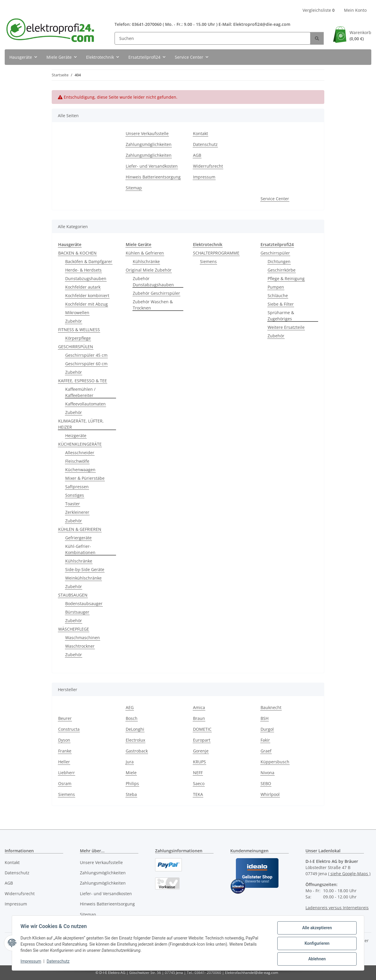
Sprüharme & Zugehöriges (281, 316)
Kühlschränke (79, 561)
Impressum (32, 962)
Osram (65, 783)
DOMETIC (202, 729)
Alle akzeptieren (316, 929)
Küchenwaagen (80, 470)
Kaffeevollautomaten (85, 404)
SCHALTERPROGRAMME (216, 253)
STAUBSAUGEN (73, 595)
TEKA (198, 794)
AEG (130, 707)
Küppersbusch (275, 762)
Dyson (64, 740)
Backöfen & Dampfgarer (89, 261)
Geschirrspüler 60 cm (86, 364)
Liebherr (67, 773)
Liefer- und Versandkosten (152, 166)
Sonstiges (75, 495)
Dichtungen (279, 261)
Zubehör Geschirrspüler (156, 293)
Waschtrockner (80, 646)
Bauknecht (271, 707)
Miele (131, 773)
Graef (266, 751)
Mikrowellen (77, 313)
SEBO (266, 783)
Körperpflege (78, 338)
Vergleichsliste (319, 10)
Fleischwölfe (77, 461)
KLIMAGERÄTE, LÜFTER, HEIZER (81, 424)
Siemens (208, 261)
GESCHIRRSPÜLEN (76, 347)
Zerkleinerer (77, 512)
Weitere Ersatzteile (286, 327)
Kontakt (200, 133)
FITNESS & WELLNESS (79, 330)
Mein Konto (355, 10)
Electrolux (135, 740)
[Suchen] (213, 38)
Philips (132, 783)
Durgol (267, 729)
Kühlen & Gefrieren (145, 253)
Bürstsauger (77, 612)
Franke (65, 751)
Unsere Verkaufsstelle (147, 133)
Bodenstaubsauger (84, 603)
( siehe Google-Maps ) (349, 874)
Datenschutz (59, 962)
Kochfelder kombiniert (87, 295)
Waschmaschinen (83, 638)
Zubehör (74, 321)
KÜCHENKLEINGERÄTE (80, 444)
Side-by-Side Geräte (85, 569)
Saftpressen (77, 487)
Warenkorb (360, 36)
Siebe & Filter (281, 304)
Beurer (65, 718)
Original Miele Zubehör (149, 270)
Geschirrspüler (275, 253)
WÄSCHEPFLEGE (74, 629)
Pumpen (276, 287)
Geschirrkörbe (282, 270)
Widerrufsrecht (208, 166)
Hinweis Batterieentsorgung (153, 177)
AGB (197, 155)
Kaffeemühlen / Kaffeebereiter (80, 392)
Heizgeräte (76, 436)
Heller (64, 762)
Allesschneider (80, 453)
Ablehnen (316, 959)
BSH (265, 718)
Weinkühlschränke (83, 578)
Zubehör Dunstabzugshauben (153, 282)
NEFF (198, 773)
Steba (131, 794)
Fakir (265, 740)
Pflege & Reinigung (286, 278)
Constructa (69, 729)
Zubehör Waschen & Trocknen (153, 305)
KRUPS (199, 762)
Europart (202, 740)
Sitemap (134, 188)
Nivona (267, 773)
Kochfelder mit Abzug (87, 304)
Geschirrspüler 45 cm (86, 355)
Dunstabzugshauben (86, 278)
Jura (130, 762)
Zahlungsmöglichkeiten (149, 144)
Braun (199, 718)
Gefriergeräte (78, 538)
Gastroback (137, 751)
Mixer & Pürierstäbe (85, 478)
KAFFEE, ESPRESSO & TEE (83, 381)
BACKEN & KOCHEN (77, 253)
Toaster (73, 504)
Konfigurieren (316, 944)
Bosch (132, 718)
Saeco (199, 783)
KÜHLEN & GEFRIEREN (80, 529)
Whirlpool (270, 794)
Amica (199, 707)
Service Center (275, 199)
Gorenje (201, 751)
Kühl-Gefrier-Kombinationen (80, 549)
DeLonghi (135, 729)
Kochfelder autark (83, 287)
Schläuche (278, 295)
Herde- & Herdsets (83, 270)
